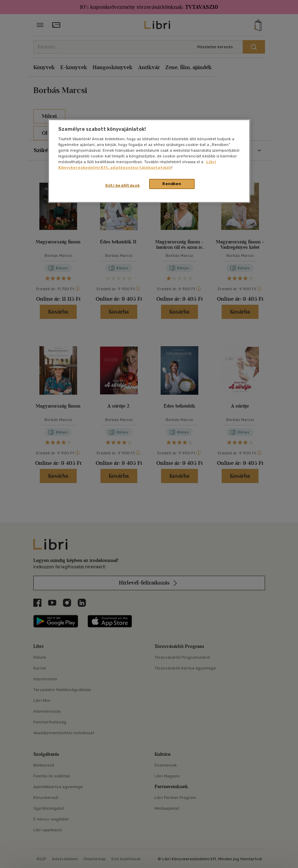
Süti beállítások (122, 185)
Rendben (172, 184)
